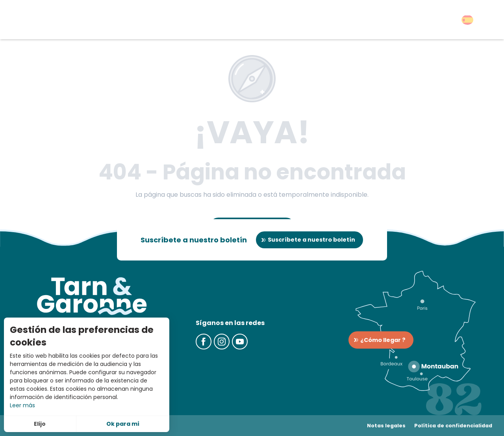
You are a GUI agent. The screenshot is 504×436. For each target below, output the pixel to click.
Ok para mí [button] (123, 424)
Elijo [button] (40, 424)
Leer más (22, 405)
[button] (467, 20)
